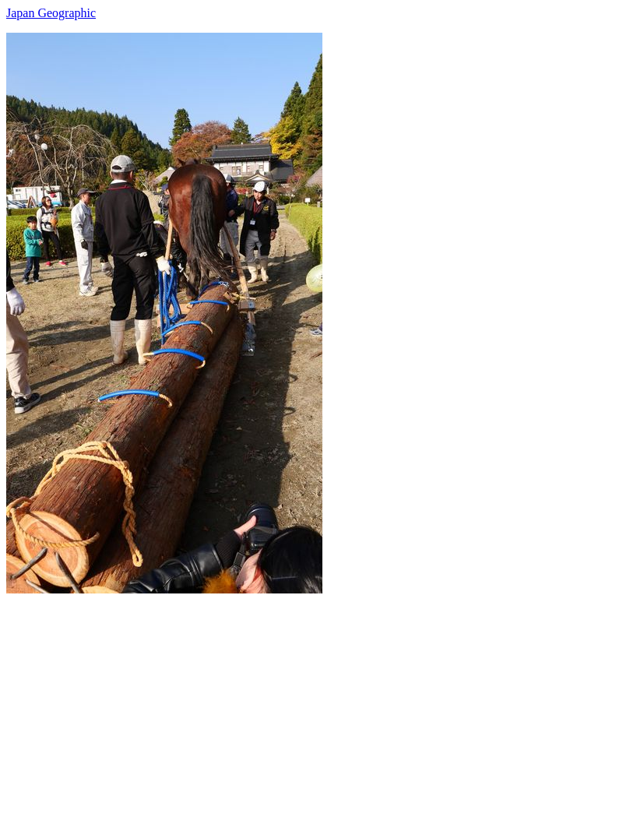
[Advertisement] (322, 703)
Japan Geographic (51, 13)
